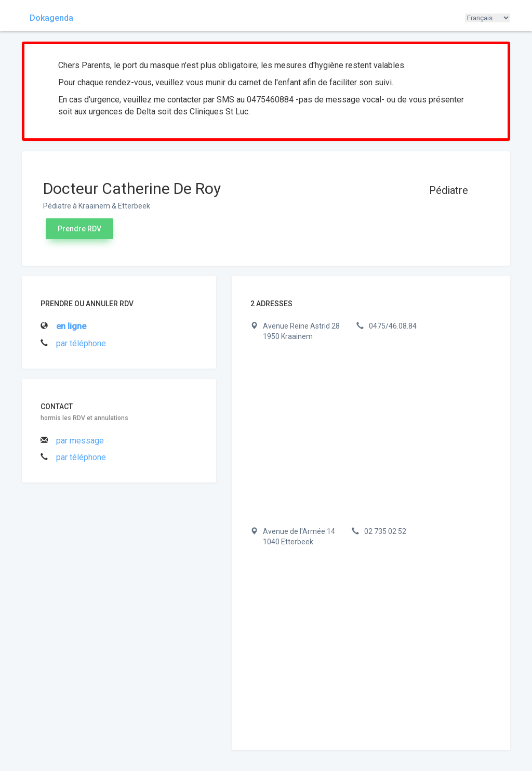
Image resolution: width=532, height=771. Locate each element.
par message (80, 441)
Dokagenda (51, 18)
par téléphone (81, 343)
